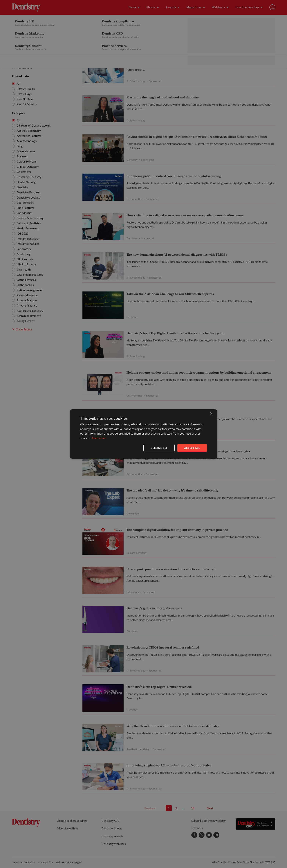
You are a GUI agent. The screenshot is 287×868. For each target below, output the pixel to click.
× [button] (211, 414)
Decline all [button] (159, 448)
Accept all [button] (192, 448)
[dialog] (143, 434)
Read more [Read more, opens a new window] (99, 438)
